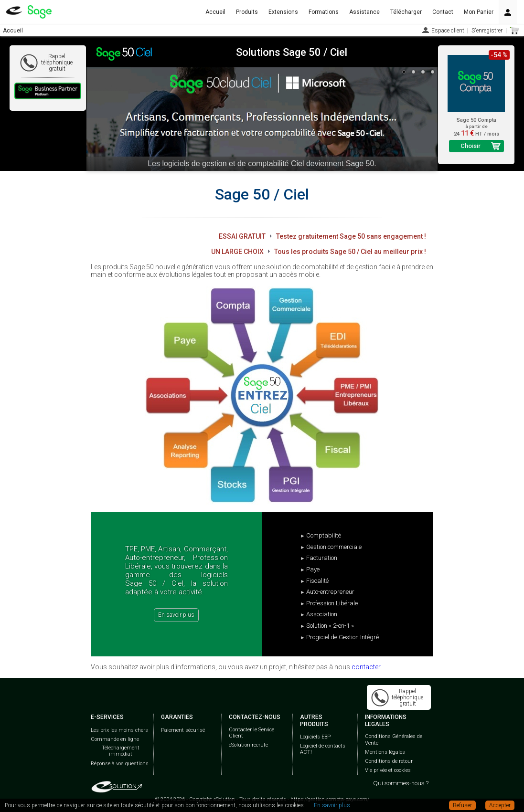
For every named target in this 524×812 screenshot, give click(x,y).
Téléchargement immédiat (121, 751)
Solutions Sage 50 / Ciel (292, 52)
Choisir (471, 146)
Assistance (364, 12)
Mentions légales (385, 752)
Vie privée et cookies (388, 770)
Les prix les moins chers (119, 730)
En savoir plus (176, 615)
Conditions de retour (389, 761)
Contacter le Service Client (251, 733)
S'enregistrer (487, 31)
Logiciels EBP (315, 737)
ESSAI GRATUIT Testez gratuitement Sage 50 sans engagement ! (322, 236)
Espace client (448, 31)
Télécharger (406, 12)
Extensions (283, 12)
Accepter (500, 805)
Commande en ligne (115, 739)
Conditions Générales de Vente (394, 739)
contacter (366, 667)
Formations (324, 12)
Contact (443, 12)
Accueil (215, 12)
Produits (247, 12)
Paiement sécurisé (183, 730)
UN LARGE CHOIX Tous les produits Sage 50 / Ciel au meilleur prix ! (319, 252)
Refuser (462, 805)
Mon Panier (479, 12)
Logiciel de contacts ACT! (323, 749)
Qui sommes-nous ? (401, 783)
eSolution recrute (248, 745)
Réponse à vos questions (120, 764)
